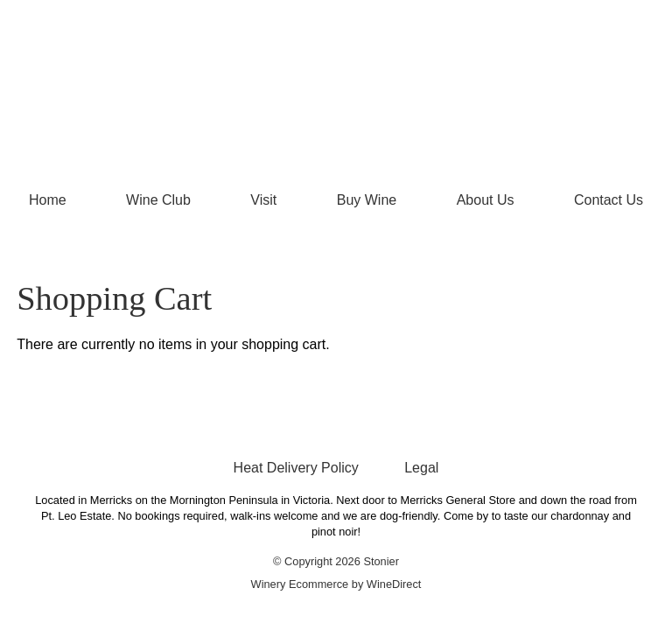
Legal (421, 468)
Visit (263, 200)
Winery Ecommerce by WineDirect (336, 584)
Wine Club (158, 200)
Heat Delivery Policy (296, 468)
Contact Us (609, 200)
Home (48, 200)
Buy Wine (367, 200)
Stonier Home (336, 89)
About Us (486, 200)
